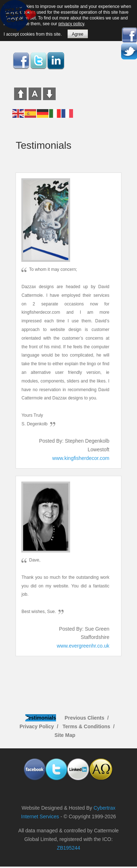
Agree (78, 34)
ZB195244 (68, 848)
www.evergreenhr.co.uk (83, 646)
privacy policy (71, 24)
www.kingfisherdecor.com (81, 458)
